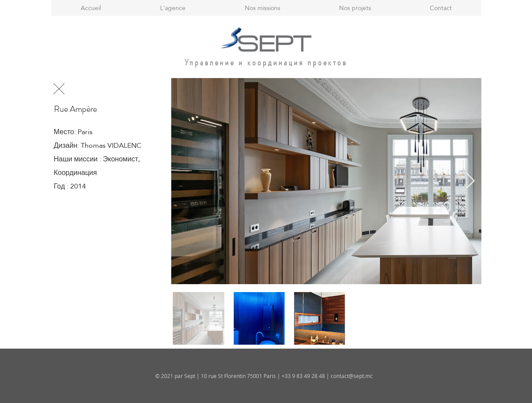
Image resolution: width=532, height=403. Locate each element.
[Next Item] (470, 181)
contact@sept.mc (352, 376)
